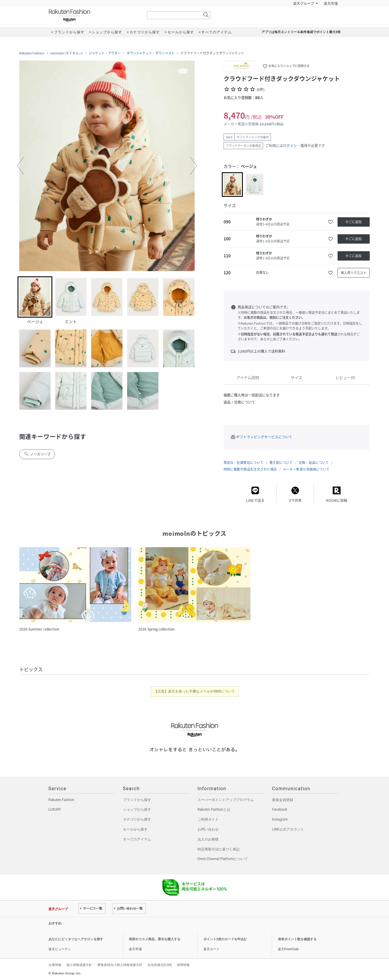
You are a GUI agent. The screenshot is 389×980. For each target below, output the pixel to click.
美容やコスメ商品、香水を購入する (155, 939)
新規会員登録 (283, 800)
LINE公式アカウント (288, 829)
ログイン (290, 146)
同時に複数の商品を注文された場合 (250, 469)
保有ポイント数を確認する (297, 939)
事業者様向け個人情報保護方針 (120, 965)
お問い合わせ (208, 829)
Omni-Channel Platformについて (223, 859)
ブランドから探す (137, 800)
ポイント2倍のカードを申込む (225, 939)
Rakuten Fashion (94, 15)
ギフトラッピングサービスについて (264, 437)
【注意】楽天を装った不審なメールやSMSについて (194, 691)
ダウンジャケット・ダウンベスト (151, 53)
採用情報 (183, 965)
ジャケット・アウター (105, 53)
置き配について (281, 463)
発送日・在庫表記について (244, 463)
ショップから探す (137, 810)
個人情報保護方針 (79, 965)
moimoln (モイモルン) (67, 53)
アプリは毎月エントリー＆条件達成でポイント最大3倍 (301, 32)
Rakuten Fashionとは (214, 810)
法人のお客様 (208, 839)
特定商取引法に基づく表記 (219, 849)
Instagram (280, 819)
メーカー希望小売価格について (306, 469)
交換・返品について (314, 463)
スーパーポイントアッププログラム (226, 800)
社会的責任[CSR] (160, 965)
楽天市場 (331, 4)
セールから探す (135, 829)
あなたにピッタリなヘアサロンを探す (76, 939)
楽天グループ (304, 4)
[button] (20, 166)
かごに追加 (353, 222)
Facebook (280, 810)
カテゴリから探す (137, 819)
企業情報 (55, 965)
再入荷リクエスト (354, 273)
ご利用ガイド (208, 819)
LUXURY (55, 810)
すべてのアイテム (137, 839)
